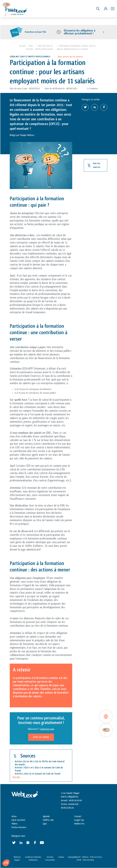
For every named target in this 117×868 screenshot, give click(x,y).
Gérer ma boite (18, 820)
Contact (78, 816)
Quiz (45, 824)
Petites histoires (19, 827)
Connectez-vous (47, 729)
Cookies (61, 857)
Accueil (22, 46)
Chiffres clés (48, 820)
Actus (14, 816)
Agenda (46, 816)
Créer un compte (41, 737)
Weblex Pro (79, 824)
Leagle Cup (79, 820)
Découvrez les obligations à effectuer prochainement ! (80, 32)
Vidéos (15, 824)
